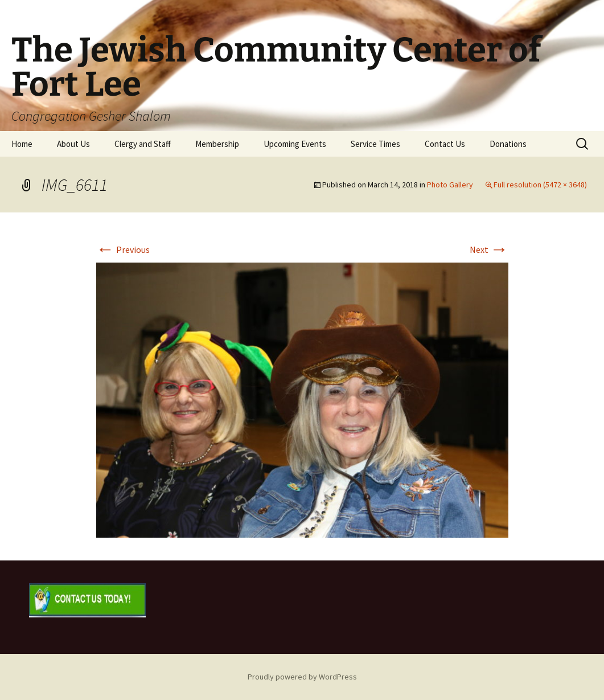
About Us (73, 144)
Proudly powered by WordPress (302, 677)
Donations (508, 144)
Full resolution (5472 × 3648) (540, 185)
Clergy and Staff (143, 144)
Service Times (375, 144)
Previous (123, 249)
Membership (217, 144)
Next (489, 249)
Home (22, 144)
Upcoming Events (295, 144)
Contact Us (445, 144)
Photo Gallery (450, 185)
